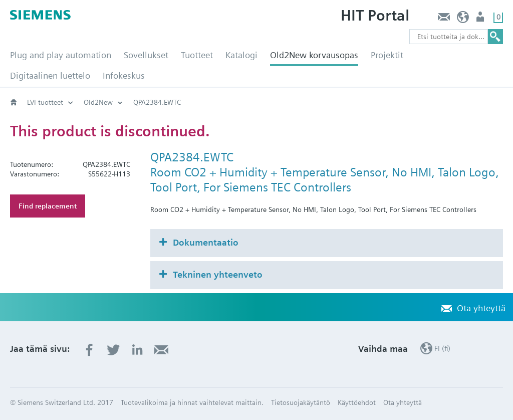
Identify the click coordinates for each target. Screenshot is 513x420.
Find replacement (48, 206)
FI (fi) (463, 19)
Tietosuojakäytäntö (301, 402)
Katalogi (241, 55)
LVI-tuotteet (45, 102)
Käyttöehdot (357, 402)
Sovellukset (146, 55)
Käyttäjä (481, 19)
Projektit (387, 55)
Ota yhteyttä (444, 19)
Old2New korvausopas (314, 55)
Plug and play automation (61, 55)
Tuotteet (197, 55)
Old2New (98, 102)
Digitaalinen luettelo (50, 75)
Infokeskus (124, 75)
